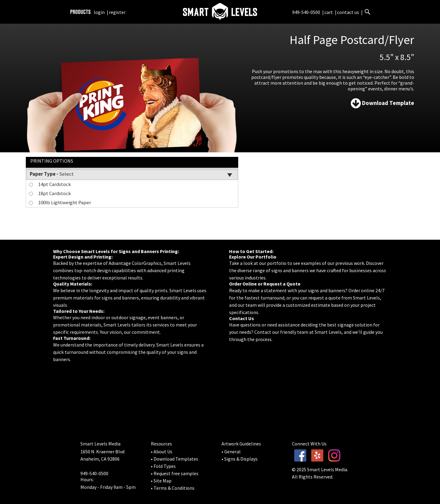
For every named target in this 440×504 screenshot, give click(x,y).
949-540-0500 (306, 12)
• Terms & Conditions (173, 488)
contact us (348, 12)
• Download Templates (174, 459)
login (99, 12)
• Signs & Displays (240, 459)
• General (231, 452)
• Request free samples (175, 473)
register (117, 12)
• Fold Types (163, 466)
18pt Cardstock (49, 193)
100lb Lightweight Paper (59, 202)
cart (329, 12)
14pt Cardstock (49, 184)
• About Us (162, 452)
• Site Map (161, 481)
